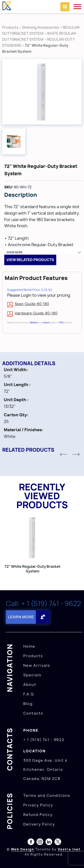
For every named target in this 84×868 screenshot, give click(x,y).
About (30, 685)
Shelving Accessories (41, 27)
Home (29, 646)
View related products (30, 260)
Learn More (21, 617)
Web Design (23, 849)
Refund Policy (38, 815)
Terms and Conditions (47, 795)
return (46, 322)
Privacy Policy (38, 805)
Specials (32, 675)
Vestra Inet (69, 849)
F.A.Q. (29, 694)
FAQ (61, 322)
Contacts (33, 713)
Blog (28, 704)
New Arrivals (37, 665)
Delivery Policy (39, 824)
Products (10, 27)
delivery (34, 322)
